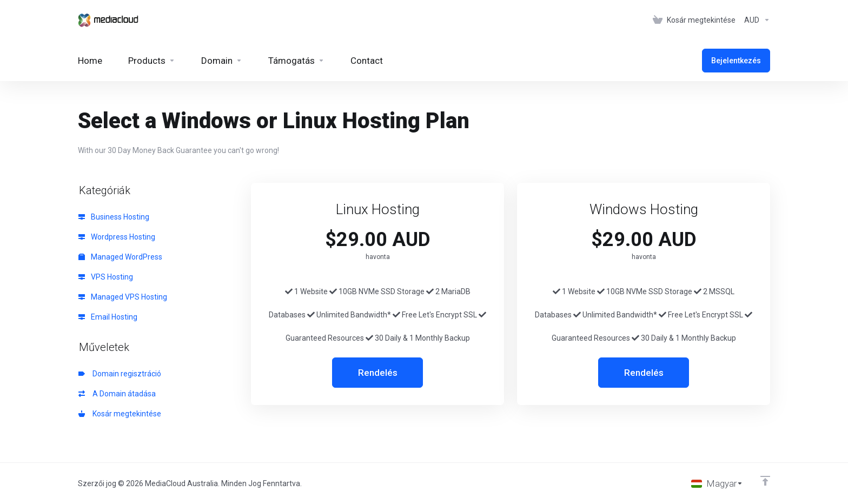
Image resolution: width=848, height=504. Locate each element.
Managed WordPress (120, 257)
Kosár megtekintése (120, 414)
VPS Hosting (106, 277)
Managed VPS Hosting (123, 297)
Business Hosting (114, 217)
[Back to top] (765, 481)
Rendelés (378, 373)
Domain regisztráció (120, 374)
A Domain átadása (117, 394)
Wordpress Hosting (117, 237)
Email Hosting (108, 317)
